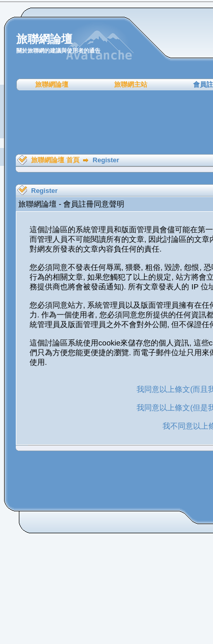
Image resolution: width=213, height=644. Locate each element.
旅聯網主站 (131, 84)
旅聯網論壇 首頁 (55, 160)
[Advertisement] (110, 122)
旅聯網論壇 (52, 84)
